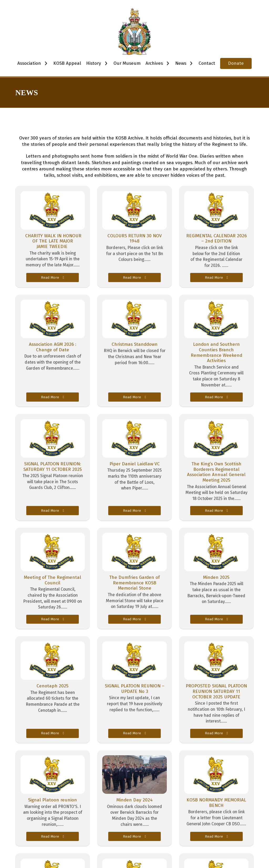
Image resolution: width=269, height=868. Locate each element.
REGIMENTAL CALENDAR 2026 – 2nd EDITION (216, 239)
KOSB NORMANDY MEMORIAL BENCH (216, 803)
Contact (207, 63)
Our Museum (127, 63)
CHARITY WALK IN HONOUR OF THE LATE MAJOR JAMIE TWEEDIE (53, 241)
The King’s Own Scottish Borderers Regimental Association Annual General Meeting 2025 (216, 472)
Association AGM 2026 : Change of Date (53, 347)
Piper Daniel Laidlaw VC (135, 464)
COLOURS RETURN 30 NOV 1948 (135, 239)
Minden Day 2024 (134, 800)
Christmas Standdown (135, 344)
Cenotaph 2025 (53, 686)
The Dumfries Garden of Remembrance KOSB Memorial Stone (134, 583)
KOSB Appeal (67, 63)
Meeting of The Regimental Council (53, 580)
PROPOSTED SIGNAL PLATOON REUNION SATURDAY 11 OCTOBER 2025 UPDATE (216, 691)
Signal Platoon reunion (53, 800)
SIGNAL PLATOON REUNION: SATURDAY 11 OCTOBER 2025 (53, 467)
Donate (236, 63)
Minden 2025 (216, 577)
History (94, 63)
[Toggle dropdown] (46, 63)
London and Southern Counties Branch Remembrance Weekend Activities (216, 352)
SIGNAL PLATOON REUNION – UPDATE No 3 (135, 689)
